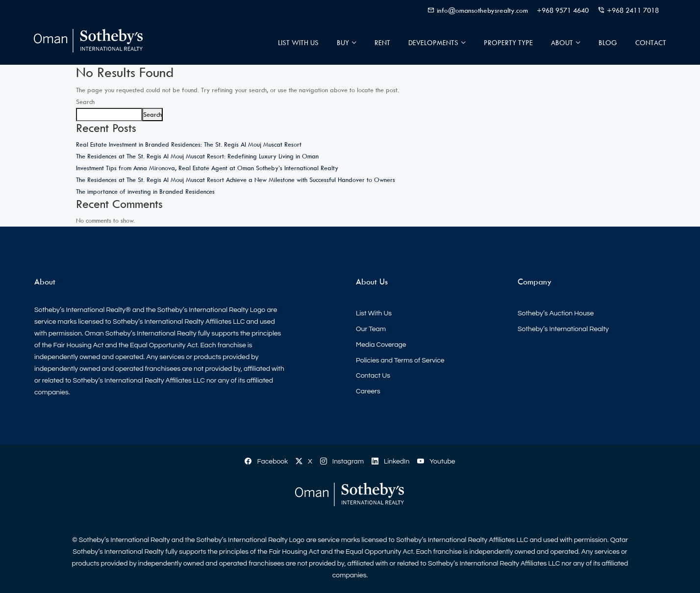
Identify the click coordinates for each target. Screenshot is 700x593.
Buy (343, 42)
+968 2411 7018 (633, 10)
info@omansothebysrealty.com (482, 10)
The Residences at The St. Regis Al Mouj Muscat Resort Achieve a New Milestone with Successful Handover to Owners (236, 180)
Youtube (436, 462)
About (562, 42)
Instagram (342, 462)
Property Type (508, 42)
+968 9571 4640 (563, 10)
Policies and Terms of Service (400, 361)
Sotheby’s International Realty (563, 329)
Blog (608, 42)
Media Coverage (381, 345)
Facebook (266, 462)
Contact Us (373, 376)
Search (85, 102)
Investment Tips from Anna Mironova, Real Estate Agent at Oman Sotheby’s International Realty (207, 168)
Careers (368, 391)
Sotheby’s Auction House (556, 313)
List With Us (298, 42)
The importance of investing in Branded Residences (145, 191)
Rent (382, 42)
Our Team (371, 329)
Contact (651, 42)
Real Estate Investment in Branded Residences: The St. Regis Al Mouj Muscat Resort (189, 144)
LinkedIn (390, 462)
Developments (433, 42)
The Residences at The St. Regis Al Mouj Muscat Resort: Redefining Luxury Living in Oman (197, 156)
